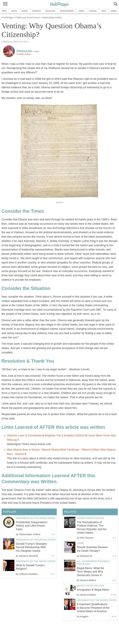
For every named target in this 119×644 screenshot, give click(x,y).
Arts (4, 11)
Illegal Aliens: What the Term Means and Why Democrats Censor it (91, 572)
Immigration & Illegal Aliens (93, 590)
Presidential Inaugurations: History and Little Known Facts (32, 526)
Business (37, 11)
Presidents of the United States (97, 600)
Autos (14, 11)
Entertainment (67, 11)
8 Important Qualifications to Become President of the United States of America (93, 608)
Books (25, 11)
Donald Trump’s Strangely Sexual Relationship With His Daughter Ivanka (31, 547)
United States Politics (90, 518)
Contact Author (24, 54)
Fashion (93, 11)
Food (104, 11)
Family (81, 11)
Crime (80, 543)
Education (50, 11)
